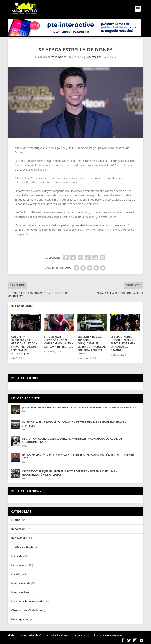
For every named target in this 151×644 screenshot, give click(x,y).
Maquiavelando (21, 583)
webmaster (59, 57)
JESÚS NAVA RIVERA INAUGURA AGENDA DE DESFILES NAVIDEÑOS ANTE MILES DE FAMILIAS (79, 407)
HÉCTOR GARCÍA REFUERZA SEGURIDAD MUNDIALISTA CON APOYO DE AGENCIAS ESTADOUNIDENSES (72, 440)
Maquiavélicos (20, 592)
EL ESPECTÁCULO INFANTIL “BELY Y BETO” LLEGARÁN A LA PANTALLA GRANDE (123, 343)
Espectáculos (94, 57)
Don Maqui (18, 538)
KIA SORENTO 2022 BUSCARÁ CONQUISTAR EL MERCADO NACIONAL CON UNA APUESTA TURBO (92, 345)
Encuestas (18, 556)
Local (25, 411)
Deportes (17, 529)
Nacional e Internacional (26, 601)
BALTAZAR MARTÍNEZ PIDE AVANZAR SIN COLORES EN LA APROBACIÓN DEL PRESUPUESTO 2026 (78, 457)
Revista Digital (25, 547)
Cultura (16, 520)
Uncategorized (20, 619)
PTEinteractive (114, 636)
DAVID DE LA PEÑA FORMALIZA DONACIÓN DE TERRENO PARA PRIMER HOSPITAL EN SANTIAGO (74, 424)
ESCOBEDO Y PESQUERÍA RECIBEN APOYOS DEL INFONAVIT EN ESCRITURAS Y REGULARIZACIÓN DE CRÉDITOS (70, 473)
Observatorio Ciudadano (26, 610)
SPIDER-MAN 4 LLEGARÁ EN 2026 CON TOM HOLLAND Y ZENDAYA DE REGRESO (59, 342)
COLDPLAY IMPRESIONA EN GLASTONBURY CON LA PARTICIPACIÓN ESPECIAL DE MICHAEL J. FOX (24, 345)
